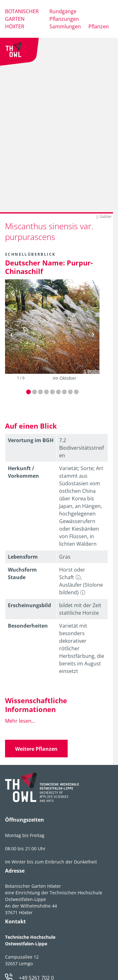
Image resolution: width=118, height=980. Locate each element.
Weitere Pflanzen (36, 749)
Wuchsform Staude (22, 573)
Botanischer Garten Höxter (22, 19)
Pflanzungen (64, 19)
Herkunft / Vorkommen (23, 472)
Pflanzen (99, 26)
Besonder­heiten (28, 626)
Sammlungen (65, 26)
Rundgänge (63, 11)
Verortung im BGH (31, 440)
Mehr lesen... (20, 721)
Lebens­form (23, 557)
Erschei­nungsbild (29, 605)
